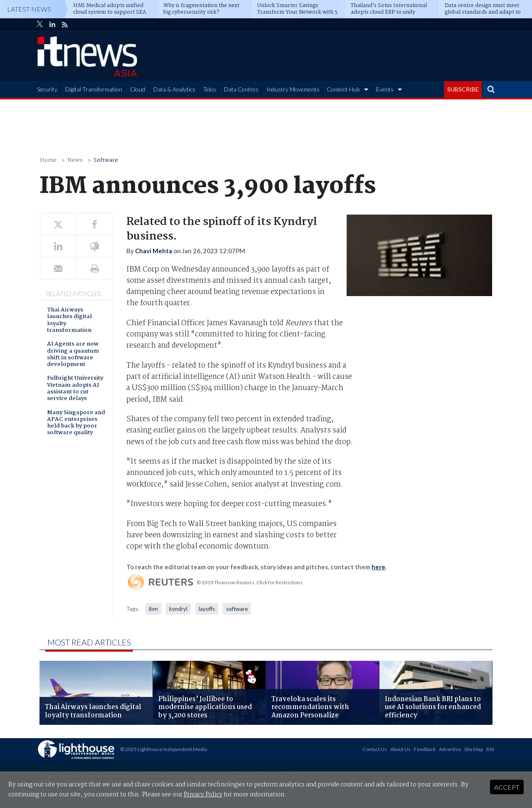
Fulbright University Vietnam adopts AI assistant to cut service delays (75, 389)
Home (48, 160)
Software (106, 160)
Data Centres (241, 89)
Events (385, 89)
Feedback (425, 749)
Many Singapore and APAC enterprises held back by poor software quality (76, 423)
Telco (210, 89)
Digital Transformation (94, 89)
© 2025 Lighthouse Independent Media (164, 749)
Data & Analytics (174, 89)
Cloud (138, 89)
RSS (490, 749)
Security (47, 89)
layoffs (207, 609)
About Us (400, 749)
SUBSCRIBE (463, 89)
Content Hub (343, 89)
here (378, 567)
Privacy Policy (203, 795)
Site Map (474, 749)
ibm (153, 609)
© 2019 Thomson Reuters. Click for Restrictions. (250, 582)
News (75, 160)
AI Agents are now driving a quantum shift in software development (73, 355)
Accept (507, 787)
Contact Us (375, 749)
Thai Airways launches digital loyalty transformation (69, 321)
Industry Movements (293, 89)
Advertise (450, 749)
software (237, 609)
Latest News (29, 9)
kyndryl (178, 609)
